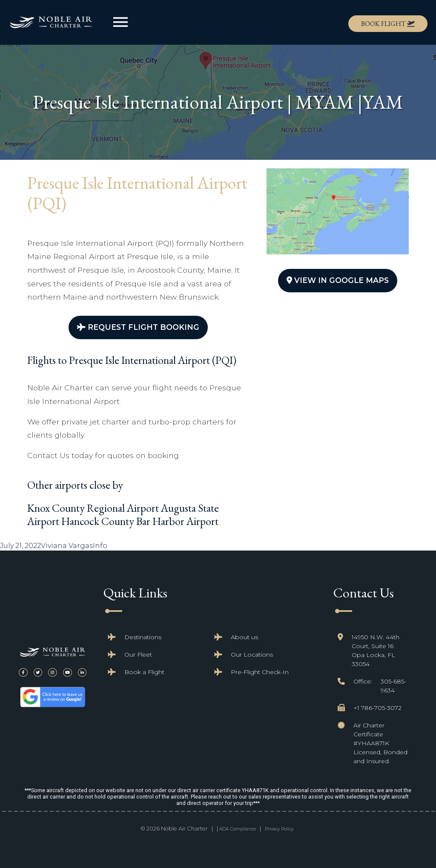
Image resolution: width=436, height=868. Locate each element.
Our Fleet (138, 655)
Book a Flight (144, 672)
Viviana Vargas (67, 546)
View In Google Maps (338, 280)
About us (244, 637)
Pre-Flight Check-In (260, 672)
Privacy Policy (279, 829)
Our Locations (252, 655)
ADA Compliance (238, 829)
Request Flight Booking (138, 327)
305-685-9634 (393, 686)
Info (100, 546)
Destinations (143, 637)
